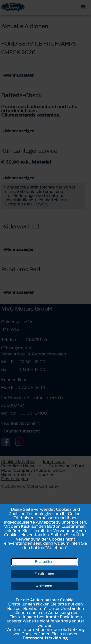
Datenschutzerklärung (45, 638)
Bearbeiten (44, 562)
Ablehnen (44, 586)
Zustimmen (44, 574)
